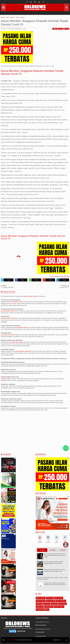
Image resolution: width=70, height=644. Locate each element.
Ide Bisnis (39, 604)
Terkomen (63, 550)
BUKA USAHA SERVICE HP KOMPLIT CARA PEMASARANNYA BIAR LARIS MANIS (55, 555)
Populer (42, 550)
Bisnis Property (41, 601)
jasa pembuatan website (30, 296)
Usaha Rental (40, 610)
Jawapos (57, 276)
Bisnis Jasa (50, 598)
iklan (47, 610)
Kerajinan (54, 604)
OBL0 (61, 640)
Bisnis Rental (51, 601)
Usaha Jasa (40, 607)
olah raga (66, 276)
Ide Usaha (47, 604)
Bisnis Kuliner (59, 598)
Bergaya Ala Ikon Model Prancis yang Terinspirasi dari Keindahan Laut (55, 570)
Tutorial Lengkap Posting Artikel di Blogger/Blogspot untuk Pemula (54, 563)
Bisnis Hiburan (41, 598)
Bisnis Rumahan (61, 601)
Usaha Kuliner (49, 607)
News (61, 276)
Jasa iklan (4, 379)
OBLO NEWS (11, 640)
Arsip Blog (52, 550)
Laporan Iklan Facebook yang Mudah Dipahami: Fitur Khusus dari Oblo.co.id (55, 584)
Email (66, 29)
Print (60, 29)
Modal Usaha (62, 604)
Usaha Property (59, 607)
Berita (52, 276)
